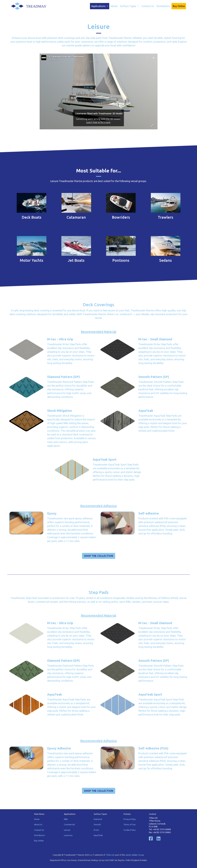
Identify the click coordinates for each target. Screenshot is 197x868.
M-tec (96, 830)
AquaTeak (98, 835)
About (114, 6)
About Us (38, 825)
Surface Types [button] (128, 6)
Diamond (98, 819)
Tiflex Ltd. (110, 855)
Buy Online (179, 6)
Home (37, 819)
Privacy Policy (130, 819)
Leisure (67, 830)
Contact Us (148, 6)
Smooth (97, 825)
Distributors (163, 6)
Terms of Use (130, 825)
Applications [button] (99, 6)
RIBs (66, 819)
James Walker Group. (135, 855)
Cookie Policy (130, 830)
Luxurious (68, 835)
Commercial (69, 825)
